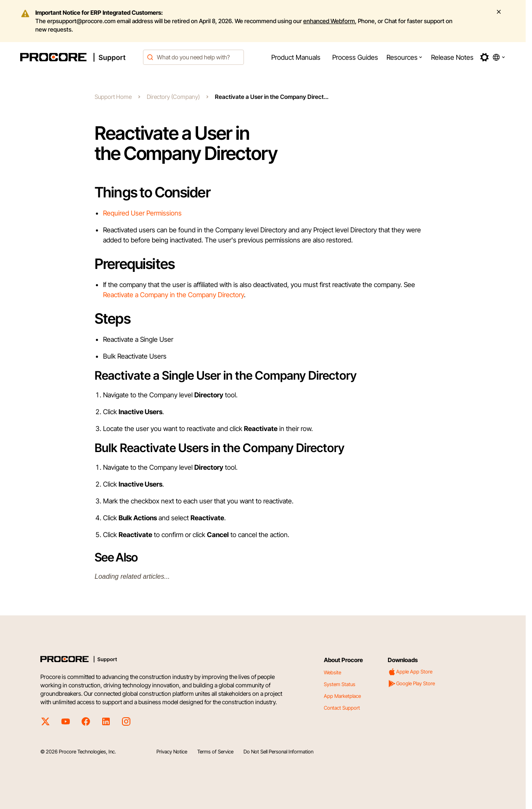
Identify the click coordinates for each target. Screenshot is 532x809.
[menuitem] (296, 57)
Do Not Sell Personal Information (278, 752)
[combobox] (193, 57)
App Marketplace (342, 696)
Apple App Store (410, 672)
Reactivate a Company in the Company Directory (173, 295)
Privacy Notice (172, 752)
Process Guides (355, 57)
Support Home (113, 97)
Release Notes (452, 57)
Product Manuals (296, 57)
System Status (340, 684)
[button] (405, 57)
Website (332, 672)
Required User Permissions (142, 213)
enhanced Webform (329, 21)
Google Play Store (411, 684)
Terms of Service (215, 752)
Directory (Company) (173, 97)
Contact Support (342, 708)
